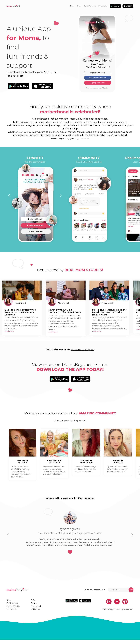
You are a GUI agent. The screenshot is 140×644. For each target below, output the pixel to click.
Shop (79, 6)
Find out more (86, 498)
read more (9, 331)
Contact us (103, 6)
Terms (32, 604)
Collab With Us (90, 6)
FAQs (32, 600)
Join (131, 590)
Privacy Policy (35, 608)
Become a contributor (82, 349)
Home (72, 6)
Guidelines (34, 613)
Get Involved (11, 604)
